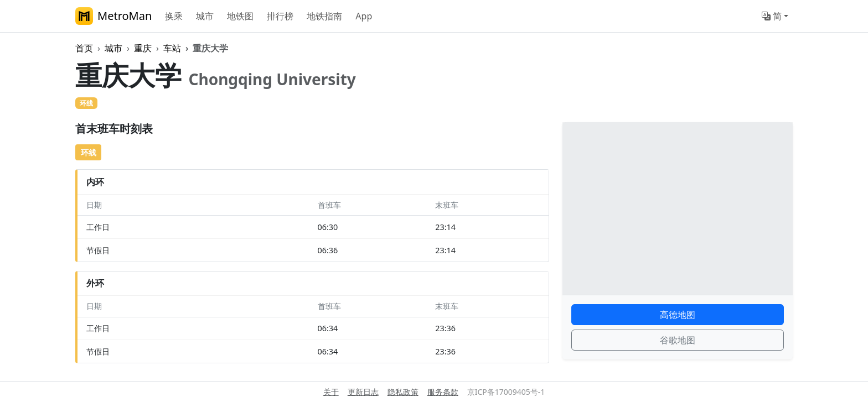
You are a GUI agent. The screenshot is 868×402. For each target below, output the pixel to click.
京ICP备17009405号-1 (506, 392)
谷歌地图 (678, 340)
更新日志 (363, 392)
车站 (172, 48)
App (364, 16)
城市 (205, 16)
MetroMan (113, 16)
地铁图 (240, 16)
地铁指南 (324, 16)
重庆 (143, 48)
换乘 (174, 16)
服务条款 (443, 392)
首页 (84, 48)
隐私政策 (403, 392)
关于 (331, 392)
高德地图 (678, 315)
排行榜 (280, 16)
